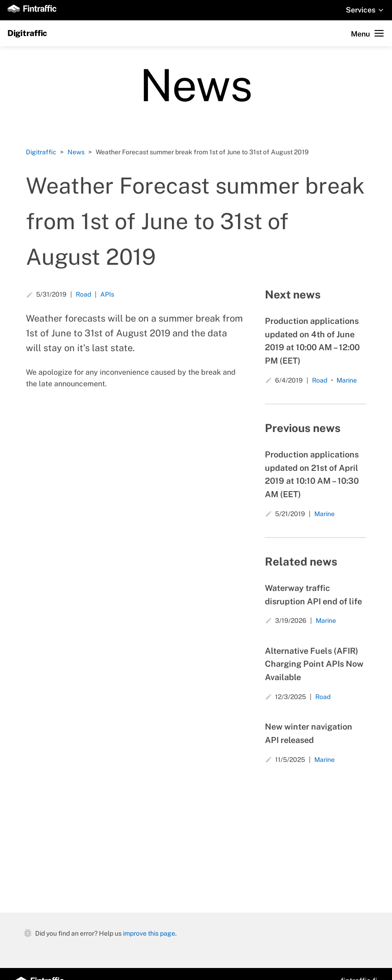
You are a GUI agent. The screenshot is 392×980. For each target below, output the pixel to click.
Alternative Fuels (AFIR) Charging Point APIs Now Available (314, 664)
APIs (107, 294)
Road (83, 294)
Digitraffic (27, 33)
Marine (347, 380)
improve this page (149, 933)
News (76, 152)
